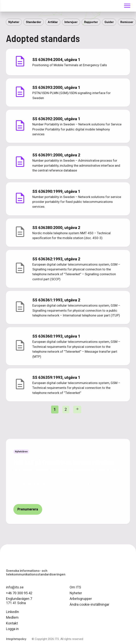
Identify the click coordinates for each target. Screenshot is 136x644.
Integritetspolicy (16, 639)
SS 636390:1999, (56, 191)
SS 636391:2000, (56, 155)
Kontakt (12, 623)
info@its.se (15, 587)
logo (16, 562)
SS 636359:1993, (56, 377)
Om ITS (75, 587)
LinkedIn (12, 612)
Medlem (12, 617)
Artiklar (53, 22)
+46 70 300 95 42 (19, 593)
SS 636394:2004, (56, 60)
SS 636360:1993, (56, 336)
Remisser (127, 22)
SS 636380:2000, (56, 228)
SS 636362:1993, (56, 259)
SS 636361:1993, (56, 300)
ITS (15, 6)
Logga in (12, 629)
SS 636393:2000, (56, 87)
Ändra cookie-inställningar (89, 604)
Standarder (34, 22)
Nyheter (14, 22)
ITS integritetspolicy (65, 497)
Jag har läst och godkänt (50, 497)
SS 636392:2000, (56, 119)
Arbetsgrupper (81, 599)
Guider (109, 22)
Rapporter (91, 22)
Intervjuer (71, 22)
